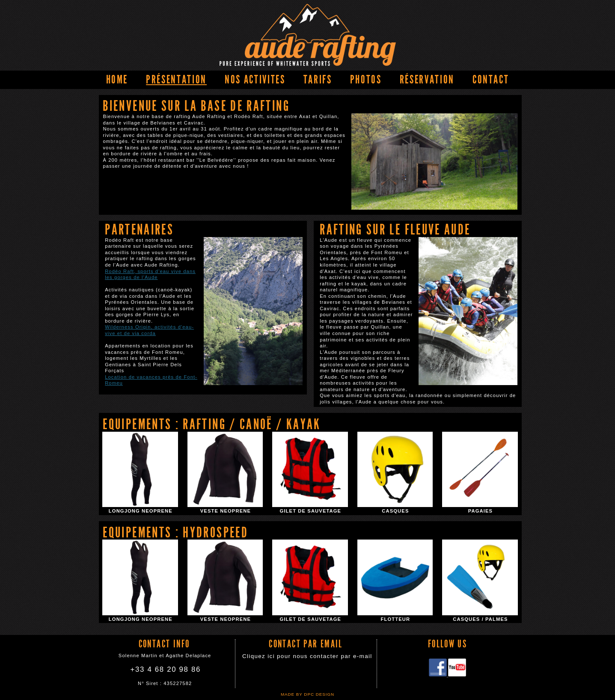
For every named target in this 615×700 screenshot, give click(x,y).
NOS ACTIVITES (255, 80)
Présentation (176, 80)
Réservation (427, 80)
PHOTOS (366, 80)
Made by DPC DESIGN (307, 694)
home (117, 80)
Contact (491, 80)
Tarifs (318, 80)
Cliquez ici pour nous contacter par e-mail (307, 656)
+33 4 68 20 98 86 (166, 669)
